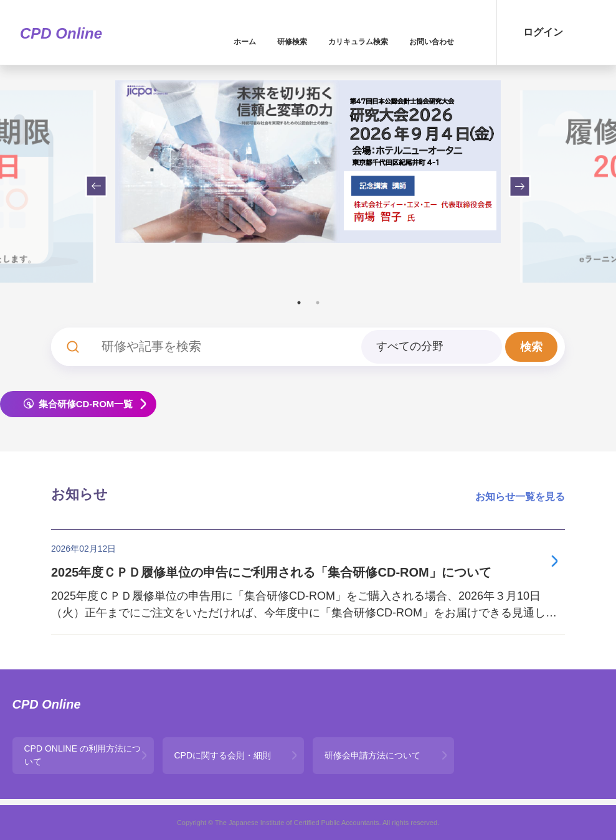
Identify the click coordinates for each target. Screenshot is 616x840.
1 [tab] (299, 303)
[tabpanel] (308, 161)
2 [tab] (318, 303)
